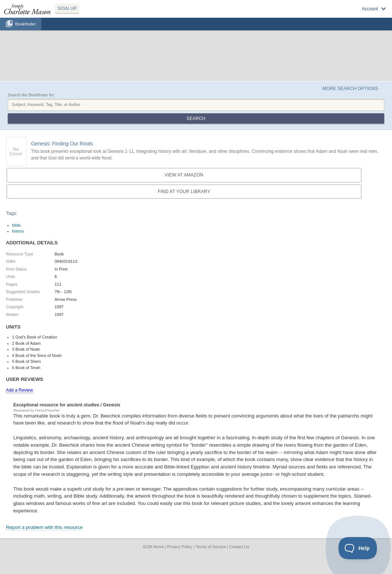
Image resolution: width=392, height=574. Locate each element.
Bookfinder (25, 24)
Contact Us (239, 547)
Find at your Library (184, 192)
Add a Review (19, 390)
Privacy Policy (180, 547)
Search (196, 118)
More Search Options (350, 89)
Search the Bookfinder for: (31, 95)
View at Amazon (184, 175)
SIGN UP (67, 8)
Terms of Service (211, 547)
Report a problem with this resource (44, 527)
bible (16, 225)
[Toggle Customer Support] (358, 548)
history (18, 231)
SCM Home (153, 547)
